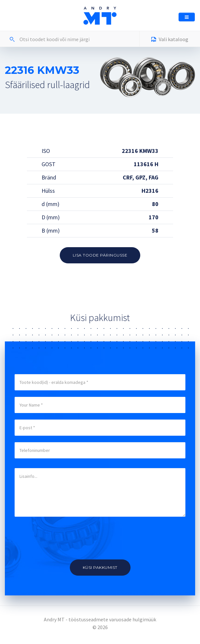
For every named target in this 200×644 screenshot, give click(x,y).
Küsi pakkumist (100, 567)
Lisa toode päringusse (100, 255)
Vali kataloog (170, 40)
